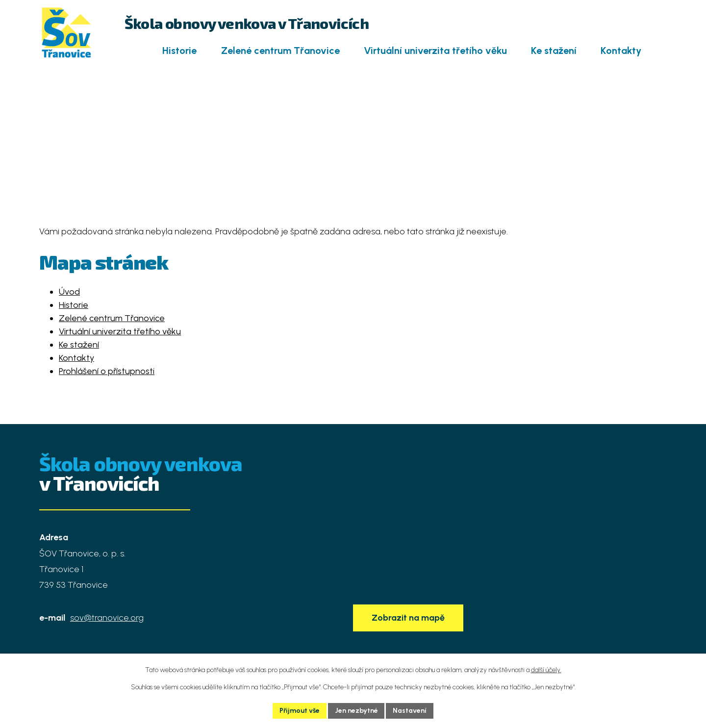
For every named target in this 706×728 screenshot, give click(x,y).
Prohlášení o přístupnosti (107, 371)
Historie (179, 50)
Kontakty (621, 50)
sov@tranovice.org (107, 618)
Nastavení (410, 711)
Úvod (131, 51)
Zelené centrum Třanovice (280, 50)
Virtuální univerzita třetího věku (435, 50)
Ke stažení (554, 50)
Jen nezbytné (356, 711)
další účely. (546, 670)
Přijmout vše (300, 711)
